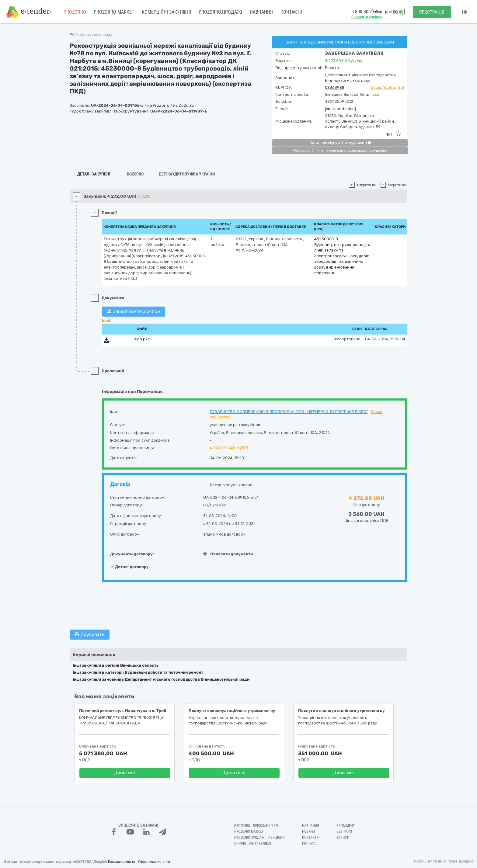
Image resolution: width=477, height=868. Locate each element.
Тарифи (343, 838)
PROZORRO (75, 12)
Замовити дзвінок (367, 17)
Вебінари (344, 832)
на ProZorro (159, 105)
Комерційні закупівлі (166, 12)
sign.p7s (142, 339)
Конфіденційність (122, 862)
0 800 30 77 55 (366, 12)
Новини (308, 832)
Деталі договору (129, 567)
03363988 (335, 87)
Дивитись (125, 773)
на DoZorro (184, 105)
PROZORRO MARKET (114, 12)
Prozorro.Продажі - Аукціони (259, 838)
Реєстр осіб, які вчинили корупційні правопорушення (340, 151)
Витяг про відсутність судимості (340, 143)
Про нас (309, 844)
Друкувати (90, 634)
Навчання (261, 12)
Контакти (291, 12)
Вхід (398, 12)
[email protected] (340, 109)
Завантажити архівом (134, 311)
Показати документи (228, 554)
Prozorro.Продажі (220, 12)
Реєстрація (432, 12)
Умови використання (154, 862)
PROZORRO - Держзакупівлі (256, 826)
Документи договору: (132, 554)
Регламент (346, 826)
